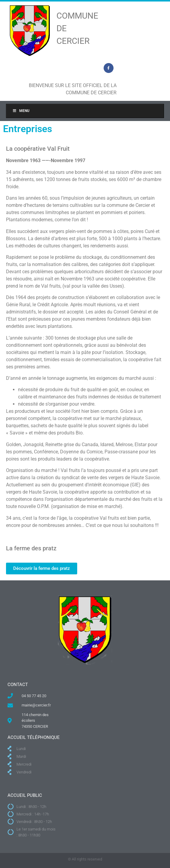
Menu (21, 111)
